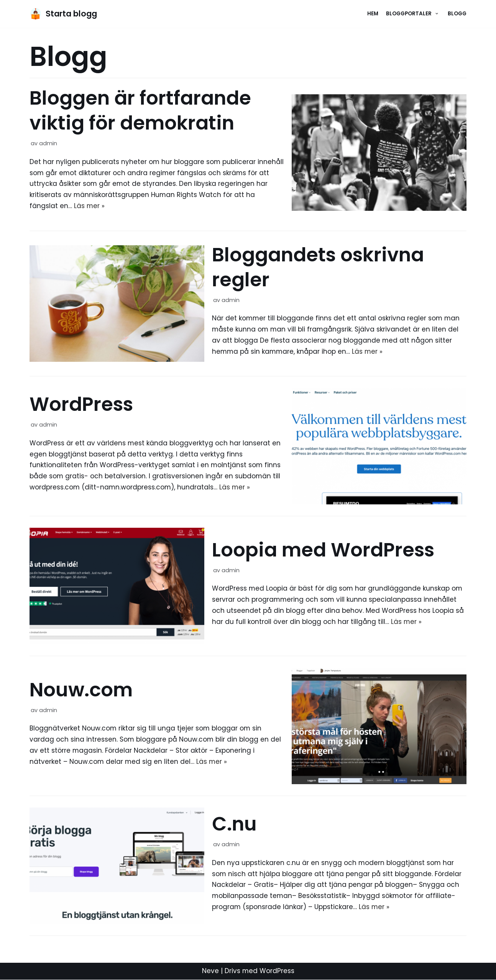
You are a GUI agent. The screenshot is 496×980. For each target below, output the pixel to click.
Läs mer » (90, 206)
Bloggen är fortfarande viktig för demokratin (140, 111)
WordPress (81, 405)
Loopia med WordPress (323, 550)
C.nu (234, 824)
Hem (373, 14)
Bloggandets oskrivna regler (318, 267)
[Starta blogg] (63, 14)
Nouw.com (81, 690)
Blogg (457, 14)
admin (48, 143)
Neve (210, 972)
